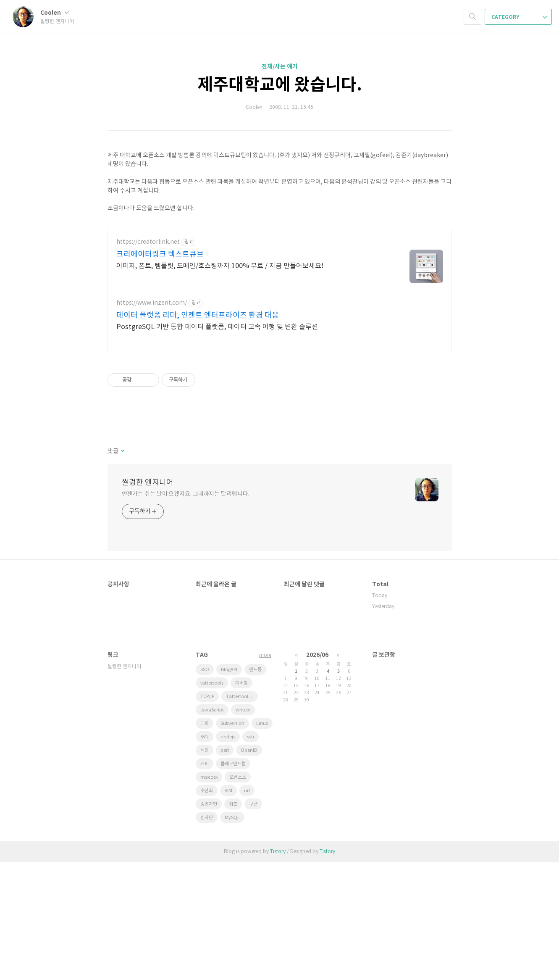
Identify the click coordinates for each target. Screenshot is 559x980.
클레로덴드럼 (233, 881)
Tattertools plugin (242, 814)
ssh (251, 855)
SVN (205, 855)
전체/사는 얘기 (280, 67)
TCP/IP (207, 814)
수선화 (207, 908)
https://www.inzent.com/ (152, 421)
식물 (205, 868)
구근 (253, 922)
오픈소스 (238, 895)
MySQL (232, 935)
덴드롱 (255, 787)
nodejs (228, 855)
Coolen (55, 13)
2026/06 (317, 773)
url (247, 908)
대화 (205, 841)
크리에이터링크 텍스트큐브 (160, 372)
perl (225, 868)
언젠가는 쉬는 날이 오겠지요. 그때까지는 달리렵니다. (186, 612)
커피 (205, 881)
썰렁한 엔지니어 (148, 600)
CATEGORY (519, 17)
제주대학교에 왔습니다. (280, 85)
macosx (209, 895)
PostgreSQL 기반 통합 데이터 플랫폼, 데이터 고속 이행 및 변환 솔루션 (217, 445)
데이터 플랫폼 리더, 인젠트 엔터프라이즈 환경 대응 (198, 433)
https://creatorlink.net (148, 360)
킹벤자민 (209, 922)
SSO (205, 787)
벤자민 (207, 935)
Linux (262, 841)
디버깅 (241, 801)
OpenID (249, 868)
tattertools (212, 801)
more (265, 773)
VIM (228, 908)
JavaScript (212, 828)
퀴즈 (233, 922)
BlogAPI (229, 787)
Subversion (232, 841)
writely (243, 828)
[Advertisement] (280, 280)
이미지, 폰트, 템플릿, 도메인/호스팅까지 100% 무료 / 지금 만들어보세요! (220, 384)
